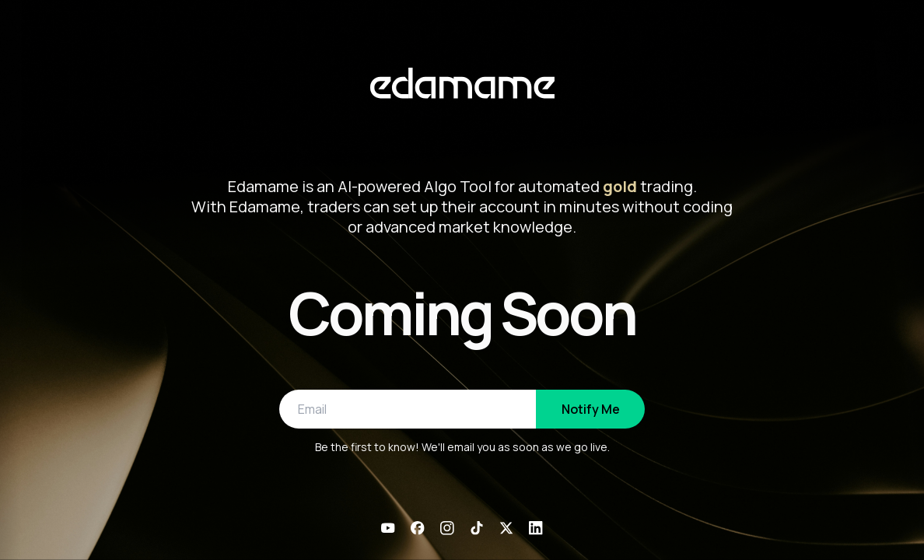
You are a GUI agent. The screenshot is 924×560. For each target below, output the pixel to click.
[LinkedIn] (536, 528)
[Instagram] (447, 528)
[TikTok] (477, 528)
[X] (506, 528)
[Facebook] (418, 528)
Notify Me (591, 409)
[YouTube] (388, 528)
